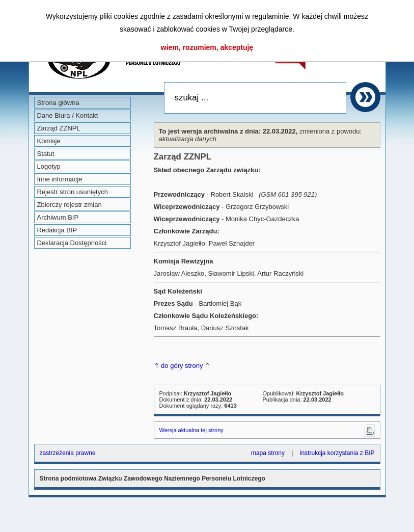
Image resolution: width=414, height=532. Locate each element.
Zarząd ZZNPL (59, 128)
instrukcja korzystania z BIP (337, 453)
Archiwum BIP (58, 217)
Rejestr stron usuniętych (73, 192)
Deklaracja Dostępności (72, 243)
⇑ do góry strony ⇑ (182, 366)
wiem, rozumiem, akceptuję (207, 47)
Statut (46, 154)
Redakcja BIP (57, 230)
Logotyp (49, 166)
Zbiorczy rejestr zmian (70, 205)
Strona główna (58, 103)
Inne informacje (60, 179)
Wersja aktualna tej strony (191, 430)
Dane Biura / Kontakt (68, 115)
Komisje (49, 141)
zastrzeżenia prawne (68, 453)
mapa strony (268, 453)
